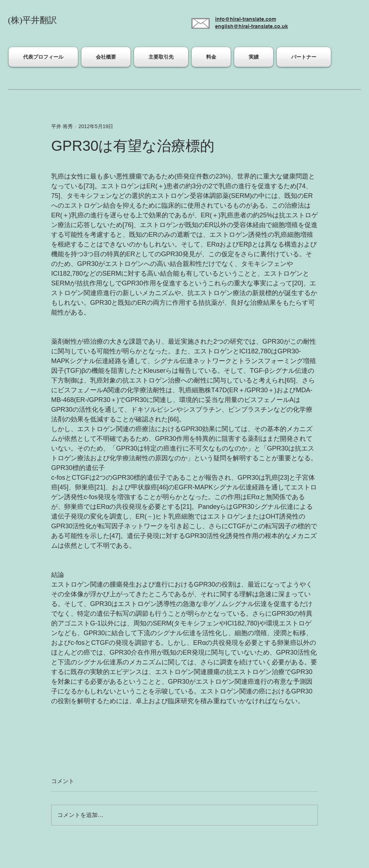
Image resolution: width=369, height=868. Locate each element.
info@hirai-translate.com (246, 19)
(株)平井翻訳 (32, 20)
